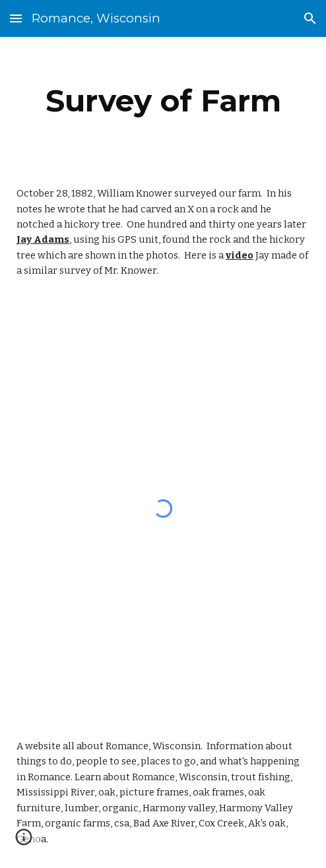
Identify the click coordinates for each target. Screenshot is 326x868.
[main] (163, 101)
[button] (16, 18)
